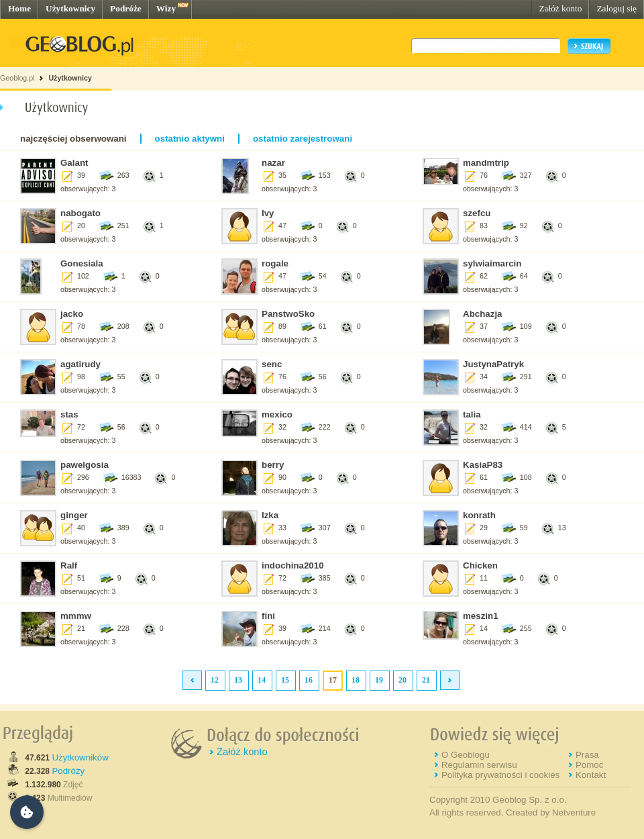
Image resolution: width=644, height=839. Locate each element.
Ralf (69, 565)
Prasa (587, 755)
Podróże (126, 8)
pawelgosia (85, 465)
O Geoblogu (466, 755)
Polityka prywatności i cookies (500, 775)
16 (309, 680)
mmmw (76, 616)
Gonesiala (82, 263)
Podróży (68, 771)
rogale (275, 263)
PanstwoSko (288, 314)
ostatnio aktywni (190, 139)
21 (426, 680)
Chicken (480, 565)
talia (472, 414)
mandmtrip (486, 163)
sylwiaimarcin (492, 263)
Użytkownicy (70, 8)
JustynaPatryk (493, 364)
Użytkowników (80, 757)
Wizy (166, 8)
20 (402, 680)
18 (356, 680)
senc (272, 364)
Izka (270, 515)
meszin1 (481, 616)
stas (69, 414)
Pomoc (589, 765)
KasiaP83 (483, 465)
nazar (273, 163)
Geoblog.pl (17, 78)
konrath (479, 515)
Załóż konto (560, 8)
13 (238, 680)
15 (285, 680)
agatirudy (80, 364)
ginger (74, 515)
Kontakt (591, 775)
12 (215, 680)
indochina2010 (293, 565)
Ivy (268, 213)
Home (19, 8)
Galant (74, 163)
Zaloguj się (616, 8)
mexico (277, 414)
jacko (72, 314)
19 (379, 680)
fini (268, 616)
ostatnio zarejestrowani (303, 139)
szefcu (477, 213)
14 (262, 680)
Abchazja (483, 314)
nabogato (80, 213)
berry (273, 465)
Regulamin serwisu (479, 765)
